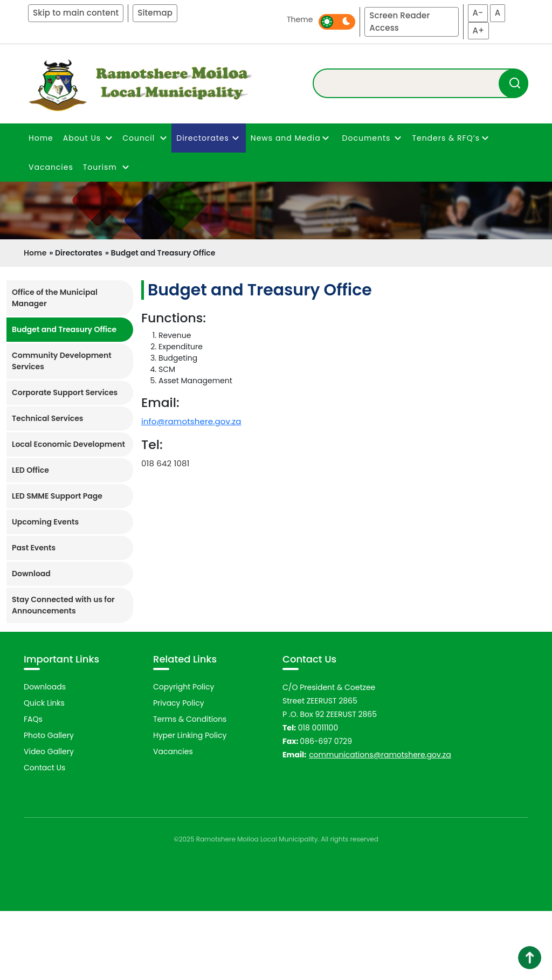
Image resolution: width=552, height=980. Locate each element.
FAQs (33, 788)
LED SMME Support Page (57, 496)
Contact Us (44, 837)
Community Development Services (62, 361)
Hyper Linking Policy (190, 804)
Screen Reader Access (399, 22)
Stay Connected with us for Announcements (63, 605)
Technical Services (47, 418)
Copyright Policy (184, 756)
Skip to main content (76, 13)
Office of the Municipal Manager (55, 298)
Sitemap (155, 13)
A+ (478, 30)
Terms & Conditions (190, 788)
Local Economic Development (68, 444)
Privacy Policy (179, 772)
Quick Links (44, 772)
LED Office (30, 470)
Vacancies (51, 167)
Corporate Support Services (65, 392)
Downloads (45, 756)
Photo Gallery (49, 804)
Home (41, 138)
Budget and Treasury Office (64, 329)
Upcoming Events (45, 522)
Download (31, 574)
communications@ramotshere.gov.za (380, 824)
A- (478, 13)
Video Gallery (49, 820)
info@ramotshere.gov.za (191, 421)
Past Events (34, 548)
